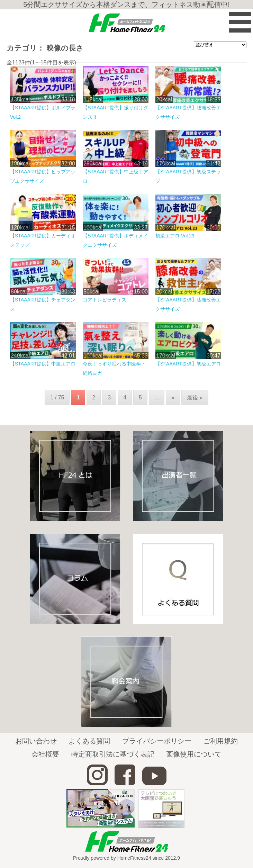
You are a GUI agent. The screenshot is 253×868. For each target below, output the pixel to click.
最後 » (195, 397)
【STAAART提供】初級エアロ (188, 364)
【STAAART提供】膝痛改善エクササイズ (188, 304)
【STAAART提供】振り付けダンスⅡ (115, 112)
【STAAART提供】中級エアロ (43, 364)
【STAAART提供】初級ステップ (188, 176)
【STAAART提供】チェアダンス (43, 304)
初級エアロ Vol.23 (175, 236)
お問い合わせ (36, 741)
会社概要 (45, 754)
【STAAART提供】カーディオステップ (43, 240)
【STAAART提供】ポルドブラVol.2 (43, 112)
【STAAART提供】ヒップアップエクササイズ (43, 176)
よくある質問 (89, 741)
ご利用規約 (220, 741)
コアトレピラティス (105, 300)
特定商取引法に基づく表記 (113, 754)
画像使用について (194, 754)
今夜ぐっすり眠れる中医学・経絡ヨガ (114, 368)
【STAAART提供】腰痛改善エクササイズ (188, 112)
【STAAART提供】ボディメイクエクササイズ (115, 240)
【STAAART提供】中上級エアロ (115, 176)
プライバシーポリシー (157, 741)
